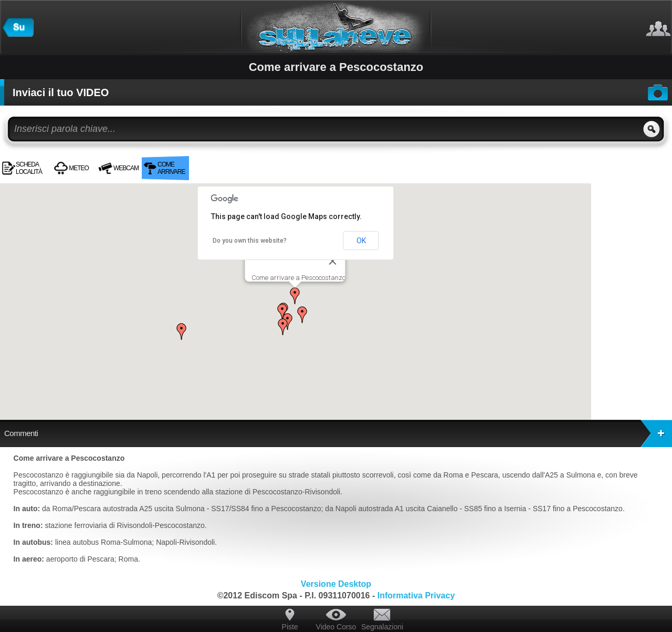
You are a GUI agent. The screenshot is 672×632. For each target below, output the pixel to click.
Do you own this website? (250, 241)
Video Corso (336, 627)
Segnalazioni (382, 627)
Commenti (338, 433)
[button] (295, 296)
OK (361, 241)
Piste (290, 627)
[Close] (333, 261)
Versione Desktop (336, 584)
